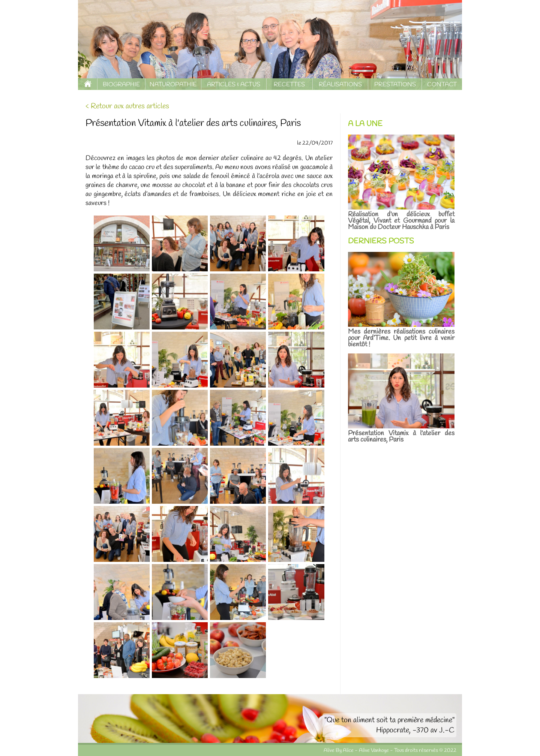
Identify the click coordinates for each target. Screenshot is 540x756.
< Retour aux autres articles (127, 106)
